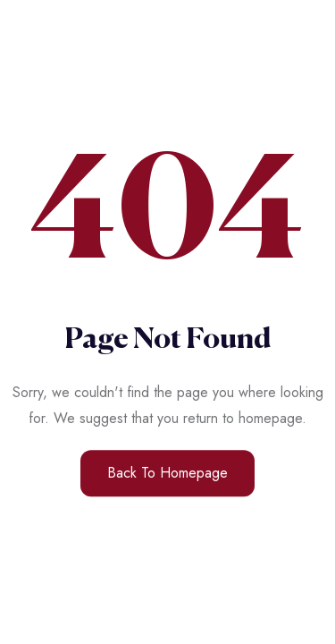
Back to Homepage (167, 473)
